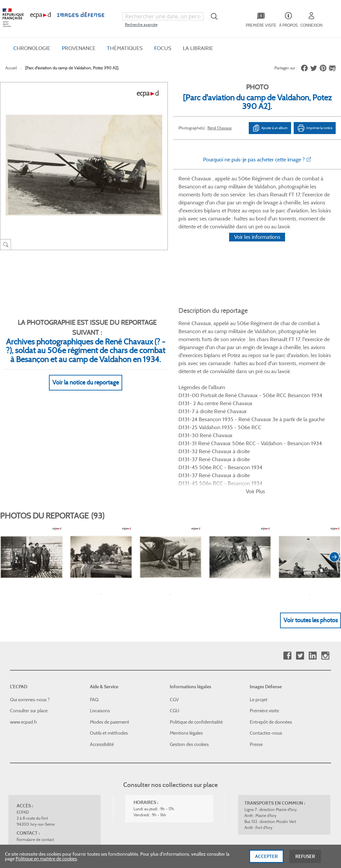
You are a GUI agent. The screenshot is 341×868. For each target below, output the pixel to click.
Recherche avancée (141, 25)
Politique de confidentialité (196, 620)
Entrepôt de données (271, 620)
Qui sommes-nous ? (30, 597)
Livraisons (100, 608)
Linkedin (313, 553)
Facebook (287, 553)
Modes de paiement (110, 620)
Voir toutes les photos (311, 518)
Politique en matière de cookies (46, 859)
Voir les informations (257, 246)
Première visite (264, 608)
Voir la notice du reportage (86, 374)
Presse (256, 642)
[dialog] (170, 856)
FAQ (94, 597)
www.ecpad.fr (24, 620)
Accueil (11, 68)
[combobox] (163, 16)
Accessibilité (102, 642)
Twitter (300, 553)
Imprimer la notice (315, 128)
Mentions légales (186, 631)
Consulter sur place (29, 608)
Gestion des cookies (189, 642)
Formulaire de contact (35, 737)
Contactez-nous (266, 631)
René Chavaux (220, 128)
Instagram (325, 553)
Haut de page (288, 756)
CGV (174, 597)
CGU (174, 608)
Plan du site (186, 795)
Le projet (259, 597)
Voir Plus (255, 389)
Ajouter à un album (270, 128)
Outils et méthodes (109, 631)
